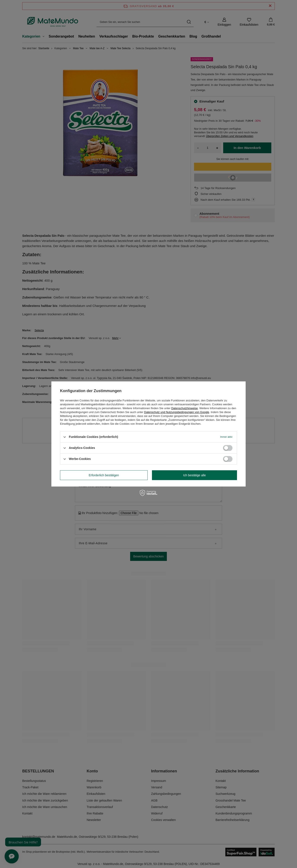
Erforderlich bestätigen (104, 475)
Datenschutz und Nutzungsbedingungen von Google (177, 412)
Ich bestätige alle (194, 475)
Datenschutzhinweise (184, 408)
